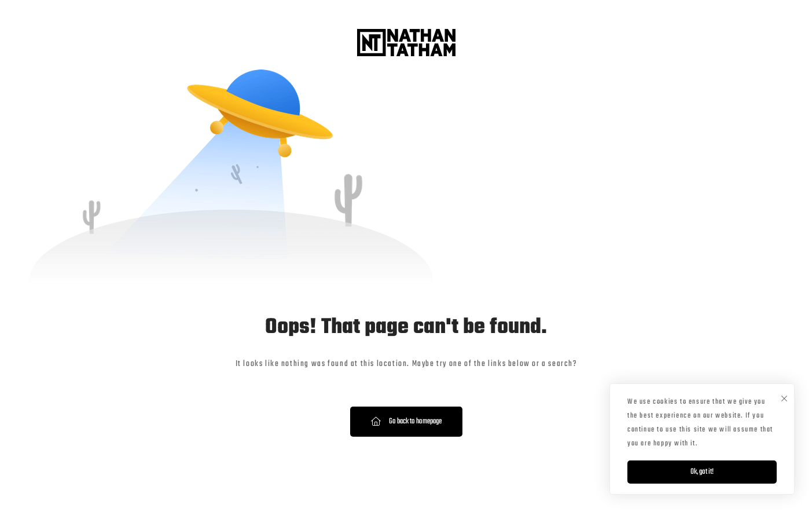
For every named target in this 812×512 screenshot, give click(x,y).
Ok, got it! (702, 472)
